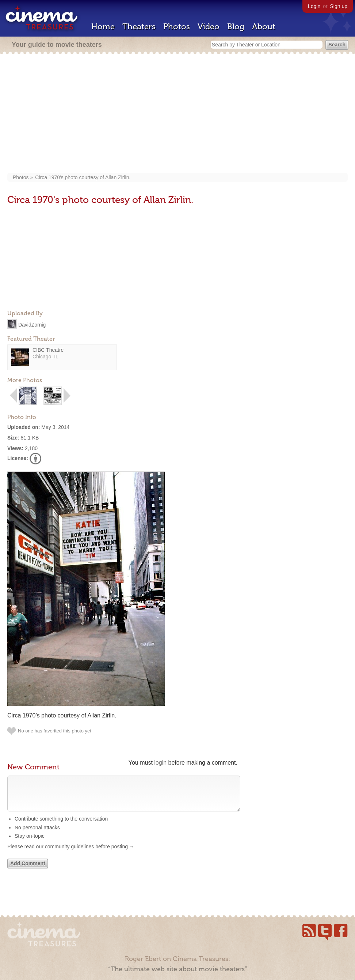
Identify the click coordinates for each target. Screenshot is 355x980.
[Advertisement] (178, 114)
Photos (177, 27)
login (160, 763)
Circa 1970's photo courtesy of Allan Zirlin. (83, 177)
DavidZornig (32, 324)
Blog (236, 27)
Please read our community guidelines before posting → (71, 854)
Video (209, 27)
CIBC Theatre (48, 350)
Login (314, 6)
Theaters (139, 27)
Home (103, 27)
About (264, 27)
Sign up (339, 6)
